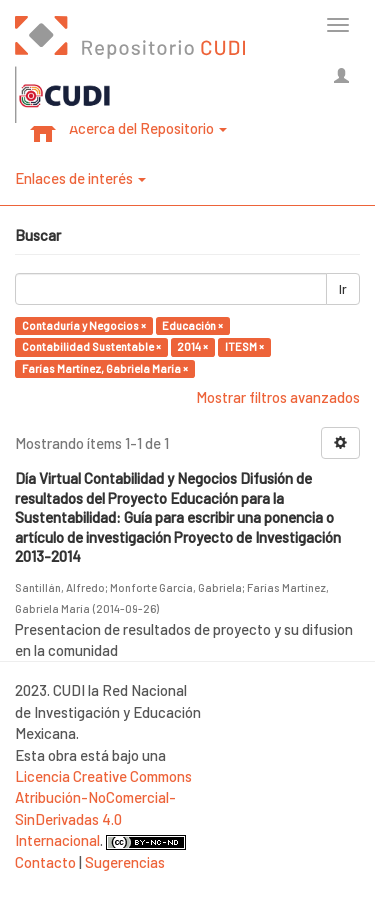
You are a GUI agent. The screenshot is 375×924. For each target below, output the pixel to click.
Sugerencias (125, 862)
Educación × (192, 325)
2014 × (192, 346)
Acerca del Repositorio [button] (148, 128)
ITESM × (244, 346)
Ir (343, 289)
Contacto (45, 862)
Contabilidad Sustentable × (91, 346)
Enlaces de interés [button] (80, 178)
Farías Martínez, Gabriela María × (105, 368)
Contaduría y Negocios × (84, 325)
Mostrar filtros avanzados (278, 397)
